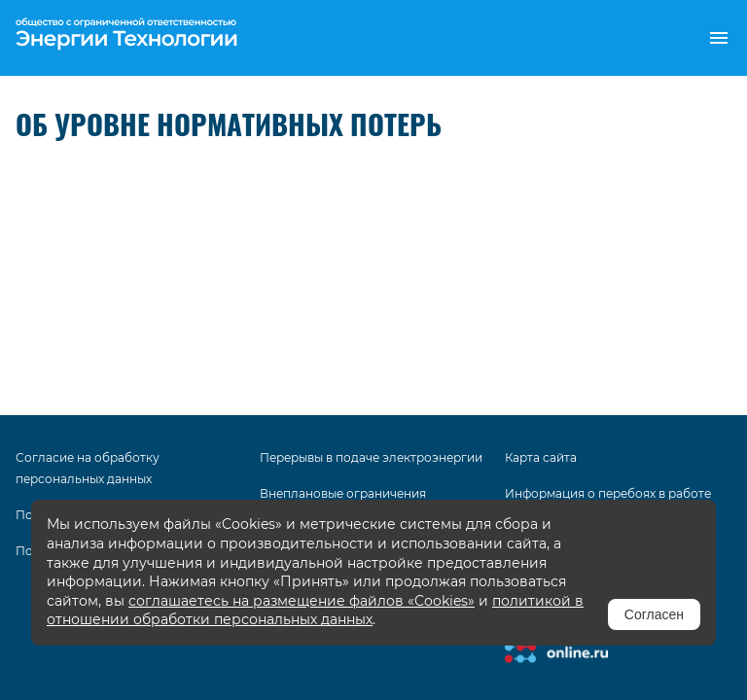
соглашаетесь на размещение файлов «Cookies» (302, 601)
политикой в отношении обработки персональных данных (315, 611)
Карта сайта (541, 457)
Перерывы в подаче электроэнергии (371, 457)
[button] (719, 38)
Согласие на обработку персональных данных (88, 468)
